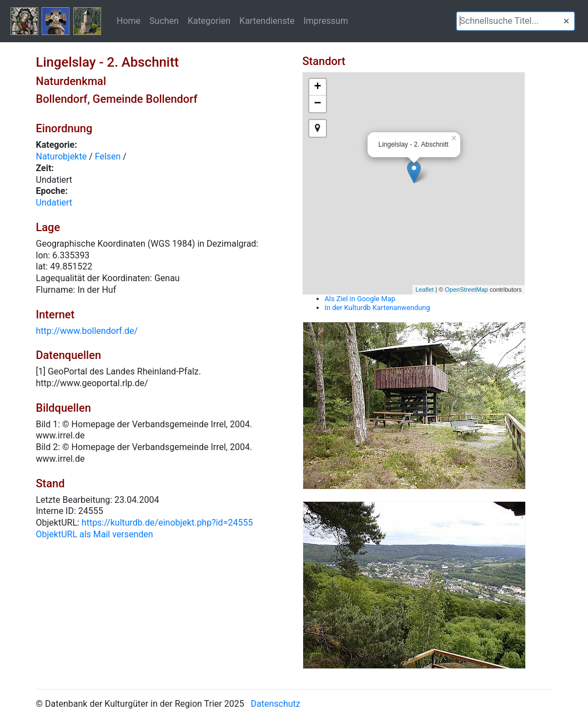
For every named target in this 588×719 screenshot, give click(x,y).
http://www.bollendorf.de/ (87, 331)
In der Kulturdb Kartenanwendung (378, 308)
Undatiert (54, 203)
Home (129, 21)
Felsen (108, 156)
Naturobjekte (62, 156)
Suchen (164, 21)
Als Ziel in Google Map (360, 299)
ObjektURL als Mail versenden (95, 534)
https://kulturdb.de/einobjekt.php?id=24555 (167, 523)
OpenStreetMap (466, 289)
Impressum (326, 21)
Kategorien (209, 21)
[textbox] (516, 21)
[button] (566, 21)
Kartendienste (267, 21)
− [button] (317, 104)
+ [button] (317, 87)
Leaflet (424, 289)
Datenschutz (276, 704)
